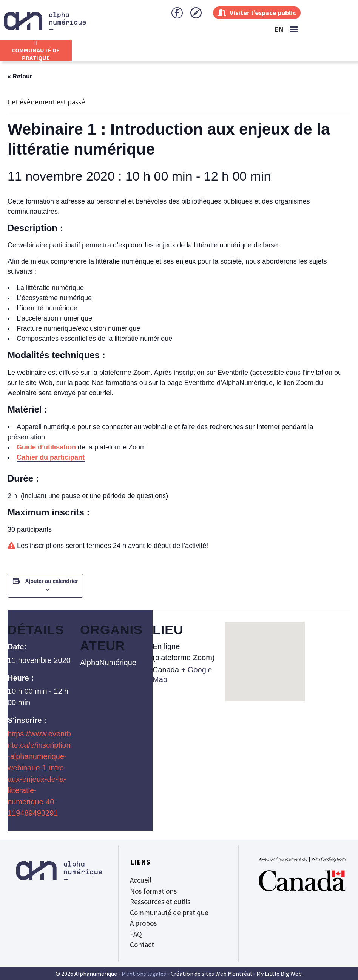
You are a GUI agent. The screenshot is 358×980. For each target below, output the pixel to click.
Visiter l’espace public (257, 13)
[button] (294, 29)
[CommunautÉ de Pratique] (36, 43)
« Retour (20, 76)
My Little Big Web (279, 974)
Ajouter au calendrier (51, 581)
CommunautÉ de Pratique (36, 54)
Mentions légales (144, 974)
